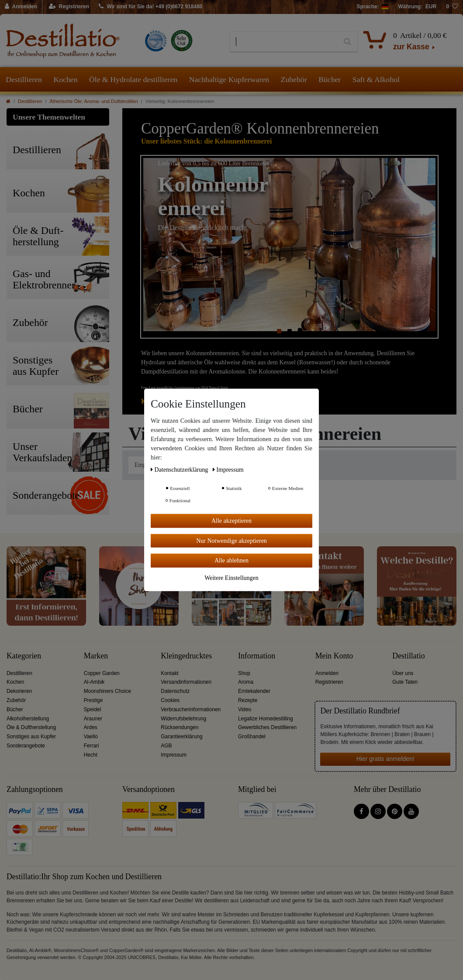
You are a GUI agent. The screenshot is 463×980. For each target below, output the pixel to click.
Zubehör (294, 79)
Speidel (93, 709)
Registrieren (329, 682)
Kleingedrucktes (186, 656)
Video (245, 709)
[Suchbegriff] (284, 42)
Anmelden (327, 673)
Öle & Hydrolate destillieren (133, 79)
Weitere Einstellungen (231, 577)
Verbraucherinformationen (191, 709)
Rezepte (248, 700)
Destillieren (24, 79)
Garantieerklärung (181, 737)
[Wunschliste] (452, 7)
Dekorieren (19, 691)
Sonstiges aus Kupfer (31, 737)
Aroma (246, 682)
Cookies (170, 700)
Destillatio (408, 656)
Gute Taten (405, 682)
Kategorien (24, 656)
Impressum (174, 755)
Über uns (403, 673)
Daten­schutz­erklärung (180, 470)
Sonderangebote (26, 746)
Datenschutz (175, 691)
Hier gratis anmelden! (385, 759)
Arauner (93, 719)
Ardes (91, 727)
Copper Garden (102, 673)
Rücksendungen (180, 727)
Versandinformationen (186, 682)
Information (257, 656)
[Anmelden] (21, 7)
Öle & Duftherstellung (31, 727)
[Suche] (347, 42)
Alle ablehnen (231, 560)
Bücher (330, 79)
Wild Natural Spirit (215, 388)
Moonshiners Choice (107, 691)
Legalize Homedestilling (266, 719)
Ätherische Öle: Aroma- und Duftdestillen (94, 101)
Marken (96, 656)
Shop (244, 673)
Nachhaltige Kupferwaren (229, 79)
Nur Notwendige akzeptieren (231, 540)
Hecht (91, 755)
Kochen (65, 79)
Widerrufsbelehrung (183, 719)
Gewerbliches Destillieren (267, 727)
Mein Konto (334, 656)
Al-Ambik (94, 682)
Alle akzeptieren (231, 521)
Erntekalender (254, 691)
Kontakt (169, 673)
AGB (166, 746)
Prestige (93, 700)
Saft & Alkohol (376, 79)
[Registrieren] (69, 7)
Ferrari (92, 746)
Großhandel (252, 737)
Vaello (91, 737)
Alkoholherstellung (28, 719)
